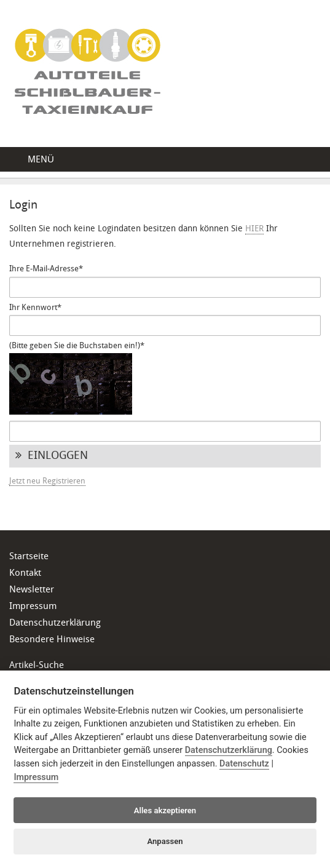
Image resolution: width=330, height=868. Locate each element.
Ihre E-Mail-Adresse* (46, 269)
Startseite (29, 557)
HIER (254, 229)
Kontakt (25, 574)
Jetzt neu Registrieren (47, 481)
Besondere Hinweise (52, 640)
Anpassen (165, 841)
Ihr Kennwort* (35, 308)
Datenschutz (244, 764)
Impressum (33, 607)
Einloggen (52, 456)
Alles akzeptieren (165, 810)
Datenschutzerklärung (55, 623)
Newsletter (32, 590)
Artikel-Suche (37, 666)
